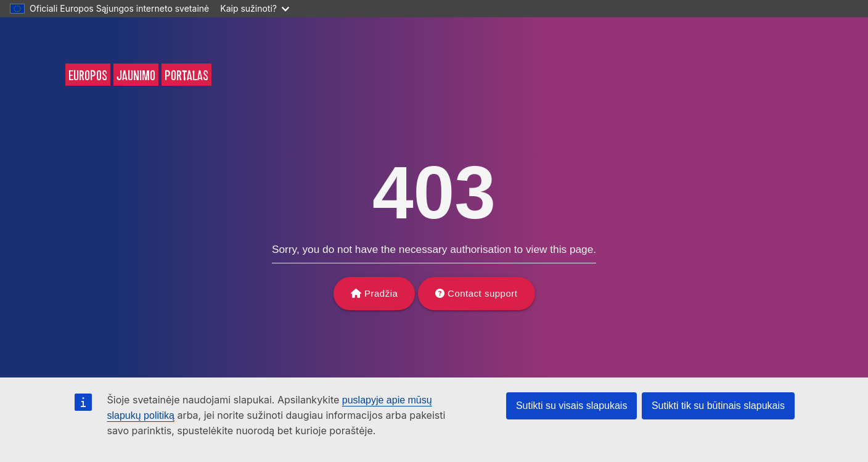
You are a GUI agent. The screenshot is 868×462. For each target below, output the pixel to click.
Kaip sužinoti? (255, 8)
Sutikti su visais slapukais (572, 406)
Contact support (482, 293)
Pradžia (381, 293)
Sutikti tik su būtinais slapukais (718, 406)
